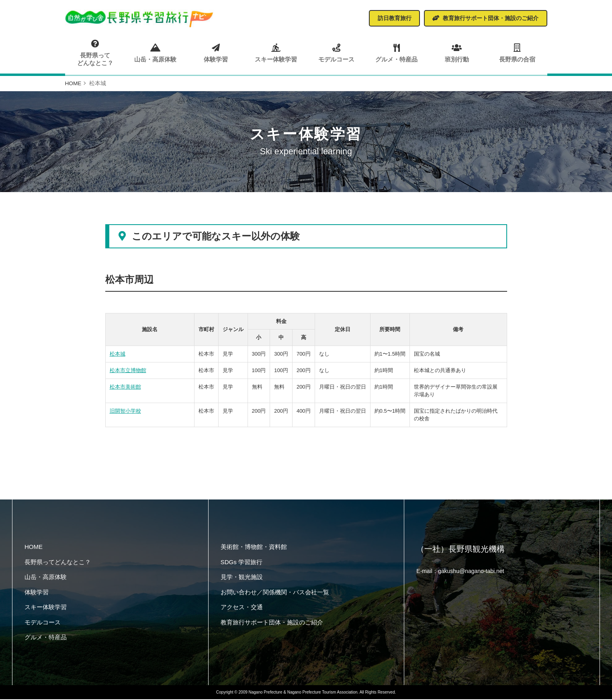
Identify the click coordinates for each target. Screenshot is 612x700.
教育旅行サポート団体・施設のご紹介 (272, 623)
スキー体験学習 (276, 53)
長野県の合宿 (517, 53)
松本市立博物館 (128, 371)
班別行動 (457, 53)
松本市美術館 (125, 388)
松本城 (118, 355)
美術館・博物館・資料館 (254, 548)
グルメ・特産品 (396, 53)
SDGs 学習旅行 (242, 563)
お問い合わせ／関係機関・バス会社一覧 (275, 593)
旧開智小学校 (125, 412)
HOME (34, 548)
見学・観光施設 (242, 578)
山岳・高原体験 (155, 53)
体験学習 (216, 53)
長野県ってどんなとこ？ (95, 53)
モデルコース (336, 53)
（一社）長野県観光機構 (461, 551)
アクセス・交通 (242, 608)
